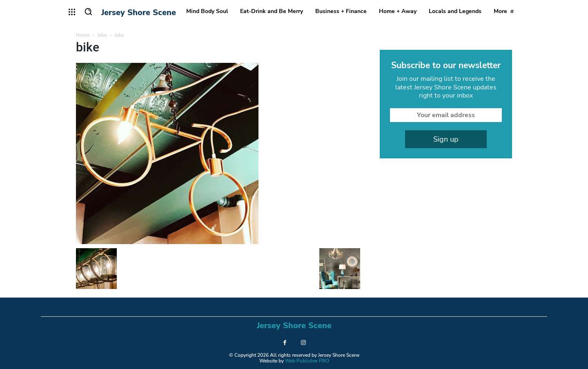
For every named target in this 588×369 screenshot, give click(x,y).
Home (83, 35)
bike (102, 35)
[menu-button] (72, 12)
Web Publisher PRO (307, 361)
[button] (88, 11)
